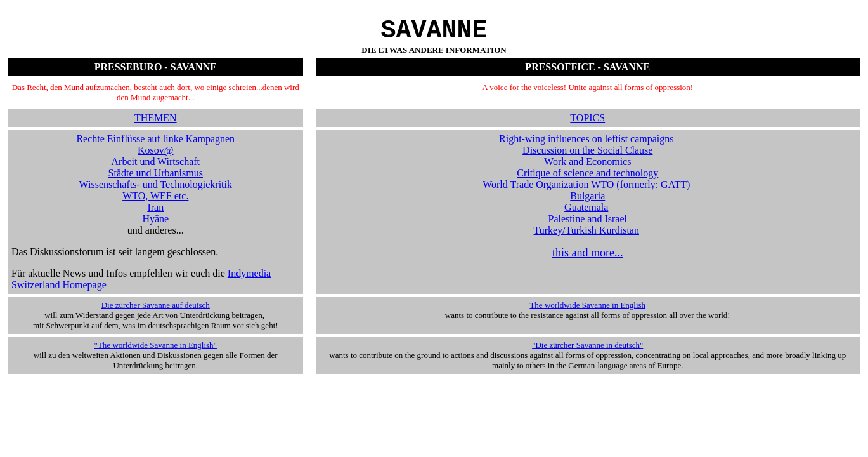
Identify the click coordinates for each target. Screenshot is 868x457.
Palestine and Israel (588, 225)
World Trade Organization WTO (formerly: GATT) (586, 191)
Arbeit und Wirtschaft (156, 168)
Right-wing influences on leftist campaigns (586, 145)
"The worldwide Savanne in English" (156, 351)
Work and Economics (587, 168)
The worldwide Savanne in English (587, 311)
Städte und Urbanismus (156, 179)
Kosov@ (156, 156)
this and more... (587, 259)
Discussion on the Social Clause (587, 156)
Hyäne (155, 225)
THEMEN (156, 124)
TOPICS (587, 124)
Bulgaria (587, 202)
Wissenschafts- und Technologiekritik (156, 191)
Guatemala (586, 214)
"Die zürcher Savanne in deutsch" (587, 351)
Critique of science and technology (587, 179)
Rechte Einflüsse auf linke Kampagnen (155, 145)
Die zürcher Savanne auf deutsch (156, 311)
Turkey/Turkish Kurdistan (586, 236)
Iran (155, 214)
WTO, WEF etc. (155, 202)
